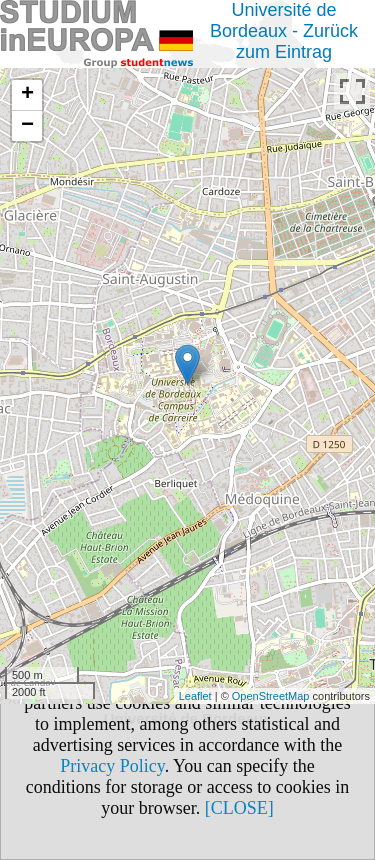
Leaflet (195, 696)
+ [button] (27, 95)
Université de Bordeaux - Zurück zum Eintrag (284, 31)
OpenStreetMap (271, 696)
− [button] (27, 126)
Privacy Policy (112, 766)
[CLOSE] (239, 808)
